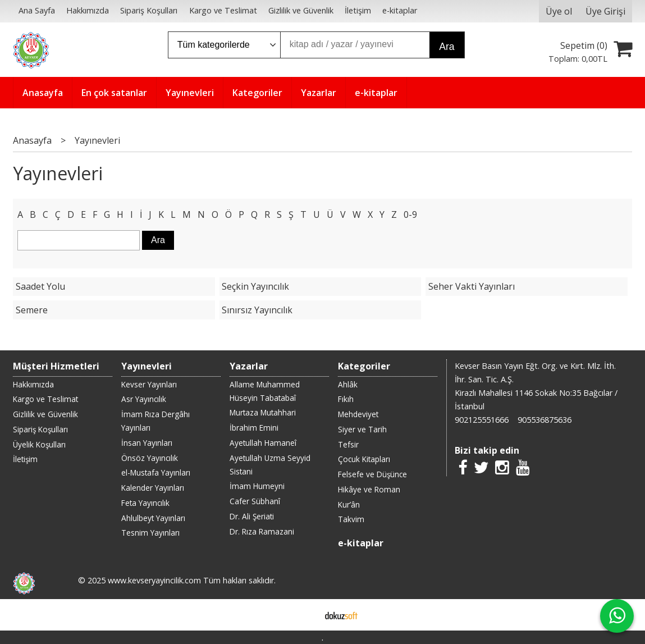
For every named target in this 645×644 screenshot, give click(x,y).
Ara (447, 47)
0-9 (410, 214)
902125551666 (482, 420)
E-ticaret (305, 615)
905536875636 (545, 420)
